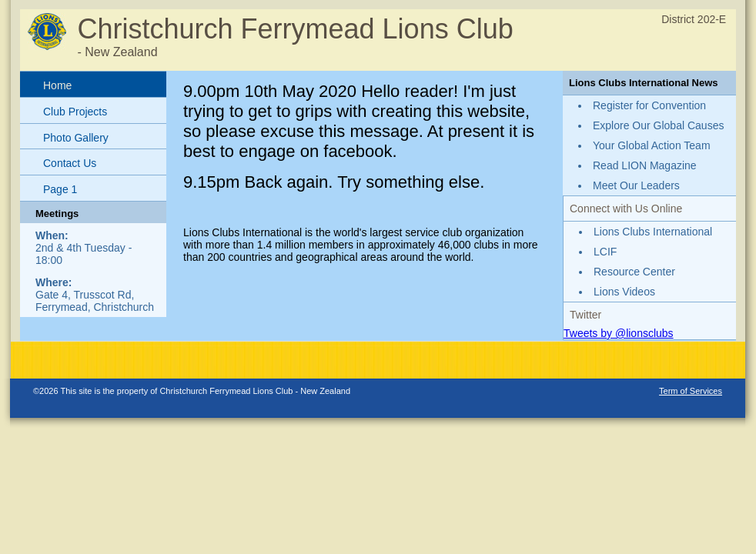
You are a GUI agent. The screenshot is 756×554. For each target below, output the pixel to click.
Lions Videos (624, 292)
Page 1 (60, 189)
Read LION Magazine (645, 165)
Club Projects (75, 112)
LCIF (605, 252)
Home (57, 85)
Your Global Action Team (652, 145)
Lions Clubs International (653, 232)
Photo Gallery (76, 138)
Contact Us (70, 163)
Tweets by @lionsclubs (619, 333)
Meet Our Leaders (636, 185)
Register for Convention (649, 105)
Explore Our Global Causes (658, 125)
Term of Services (691, 391)
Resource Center (634, 272)
